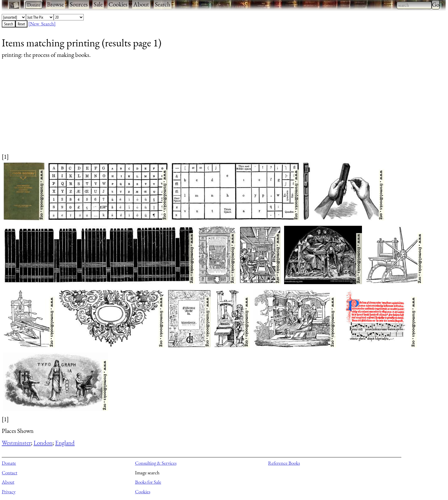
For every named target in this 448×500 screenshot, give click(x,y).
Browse (55, 4)
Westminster (16, 443)
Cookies (118, 4)
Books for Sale (148, 482)
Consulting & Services (156, 463)
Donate (9, 463)
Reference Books (284, 463)
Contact (9, 473)
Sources (79, 4)
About (141, 4)
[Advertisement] (177, 111)
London (43, 443)
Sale (98, 4)
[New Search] (42, 24)
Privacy (9, 492)
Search (163, 4)
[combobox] (414, 5)
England (65, 443)
